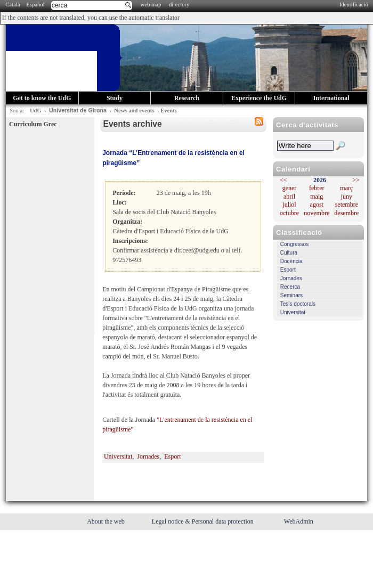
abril (289, 197)
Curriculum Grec (33, 124)
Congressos (294, 244)
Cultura (289, 253)
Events (169, 111)
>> (356, 180)
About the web (107, 521)
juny (347, 197)
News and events (134, 111)
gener (290, 188)
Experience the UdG (259, 98)
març (346, 188)
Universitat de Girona (78, 110)
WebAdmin (299, 521)
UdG (36, 111)
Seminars (291, 295)
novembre (317, 213)
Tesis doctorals (298, 304)
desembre (346, 213)
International (331, 98)
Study (115, 98)
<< (283, 180)
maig (317, 197)
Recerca (290, 287)
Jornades (291, 278)
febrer (317, 188)
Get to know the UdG (42, 98)
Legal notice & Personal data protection (204, 521)
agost (317, 205)
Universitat (293, 312)
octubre (289, 213)
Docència (291, 261)
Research (187, 98)
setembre (347, 205)
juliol (289, 205)
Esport (288, 270)
